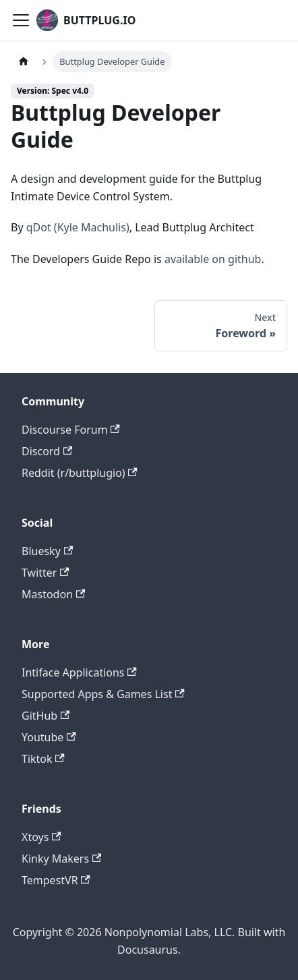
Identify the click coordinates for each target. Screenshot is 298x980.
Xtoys (41, 837)
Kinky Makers (61, 859)
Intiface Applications (79, 672)
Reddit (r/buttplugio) (80, 473)
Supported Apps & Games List (103, 694)
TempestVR (56, 880)
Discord (47, 451)
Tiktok (43, 759)
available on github (213, 259)
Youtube (49, 737)
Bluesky (47, 551)
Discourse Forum (71, 430)
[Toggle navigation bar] (21, 20)
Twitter (46, 573)
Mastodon (53, 594)
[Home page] (24, 62)
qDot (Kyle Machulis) (78, 227)
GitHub (46, 716)
